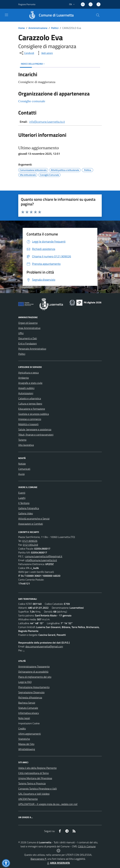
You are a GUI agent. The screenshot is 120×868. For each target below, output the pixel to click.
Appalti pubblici (26, 388)
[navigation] (6, 15)
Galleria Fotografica (29, 508)
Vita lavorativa (26, 445)
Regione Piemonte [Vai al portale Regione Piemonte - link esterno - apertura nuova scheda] (27, 4)
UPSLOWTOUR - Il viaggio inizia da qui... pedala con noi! (48, 804)
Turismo (22, 440)
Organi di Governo (28, 323)
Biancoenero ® (38, 859)
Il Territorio (24, 503)
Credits (22, 728)
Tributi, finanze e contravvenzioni (36, 435)
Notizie (22, 464)
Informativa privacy (29, 713)
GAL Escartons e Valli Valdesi (34, 794)
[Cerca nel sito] (98, 15)
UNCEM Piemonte (28, 799)
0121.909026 (30, 541)
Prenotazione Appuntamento (34, 687)
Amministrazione (38, 28)
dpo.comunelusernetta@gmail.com (44, 646)
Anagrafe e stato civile (30, 383)
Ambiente (24, 378)
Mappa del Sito (26, 744)
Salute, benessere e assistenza (35, 429)
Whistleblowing (27, 749)
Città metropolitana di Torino (33, 773)
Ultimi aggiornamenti (30, 734)
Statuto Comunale (28, 708)
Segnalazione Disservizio (31, 692)
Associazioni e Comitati (31, 524)
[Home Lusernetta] (50, 15)
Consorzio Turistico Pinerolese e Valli (38, 789)
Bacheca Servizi (27, 703)
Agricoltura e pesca (28, 373)
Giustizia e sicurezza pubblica (34, 414)
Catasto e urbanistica (30, 398)
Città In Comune (87, 846)
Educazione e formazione (32, 409)
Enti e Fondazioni (27, 343)
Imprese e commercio (30, 419)
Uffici (21, 333)
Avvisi (21, 474)
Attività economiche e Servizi (34, 519)
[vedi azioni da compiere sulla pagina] (44, 53)
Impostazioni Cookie (29, 723)
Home (22, 28)
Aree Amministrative (29, 328)
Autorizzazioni (26, 393)
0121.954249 (30, 545)
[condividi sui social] (27, 53)
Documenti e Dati (28, 338)
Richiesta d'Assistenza (30, 697)
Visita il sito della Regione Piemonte (37, 768)
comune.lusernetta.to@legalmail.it (44, 556)
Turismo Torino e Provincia (32, 783)
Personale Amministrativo (32, 349)
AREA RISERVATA (58, 863)
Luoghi (22, 498)
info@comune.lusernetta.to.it (47, 122)
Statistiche (24, 739)
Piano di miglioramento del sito (35, 677)
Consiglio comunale (32, 101)
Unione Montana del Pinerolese (35, 778)
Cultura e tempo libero (30, 404)
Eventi (22, 493)
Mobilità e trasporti (28, 424)
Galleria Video (26, 513)
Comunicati (24, 469)
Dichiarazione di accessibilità (33, 672)
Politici (55, 28)
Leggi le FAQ (25, 682)
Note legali (24, 718)
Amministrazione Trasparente (34, 666)
